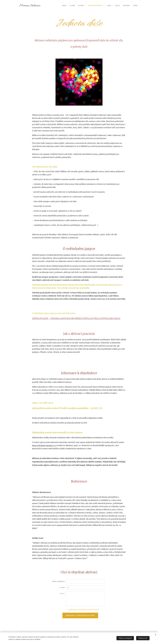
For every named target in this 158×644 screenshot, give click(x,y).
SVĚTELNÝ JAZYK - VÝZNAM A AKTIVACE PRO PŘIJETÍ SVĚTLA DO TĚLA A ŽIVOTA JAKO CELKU (76, 318)
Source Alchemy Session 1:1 (43, 445)
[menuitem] (60, 6)
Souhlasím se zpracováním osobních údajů (83, 610)
